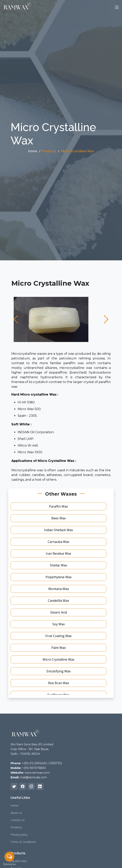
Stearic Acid (59, 612)
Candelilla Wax (58, 601)
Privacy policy (19, 835)
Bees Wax (59, 518)
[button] (16, 319)
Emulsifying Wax (59, 671)
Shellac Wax (58, 565)
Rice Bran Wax (59, 683)
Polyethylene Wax (59, 577)
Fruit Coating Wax (58, 636)
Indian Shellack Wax (58, 530)
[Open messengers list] (9, 857)
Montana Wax (59, 589)
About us (16, 813)
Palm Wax (59, 648)
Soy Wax (59, 624)
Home (33, 151)
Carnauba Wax (58, 542)
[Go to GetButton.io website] (9, 864)
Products (16, 827)
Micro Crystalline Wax (58, 659)
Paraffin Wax (58, 506)
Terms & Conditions (23, 842)
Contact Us (18, 820)
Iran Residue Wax (58, 553)
